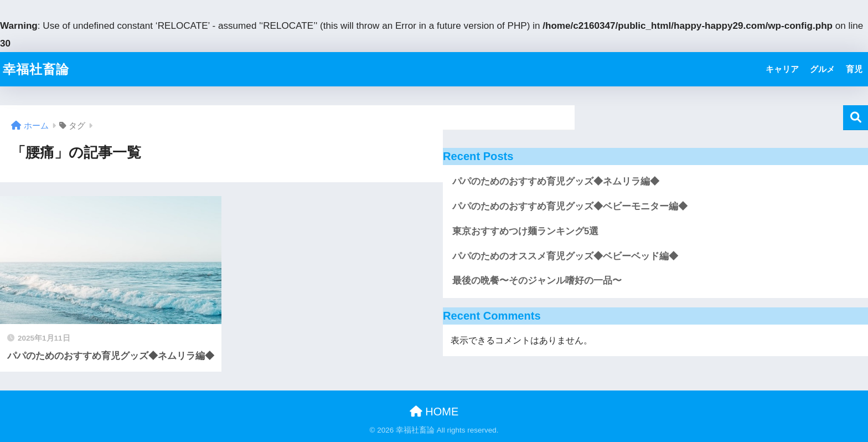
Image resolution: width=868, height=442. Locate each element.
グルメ (822, 69)
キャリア (782, 69)
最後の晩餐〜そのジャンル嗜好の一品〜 (537, 281)
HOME (434, 412)
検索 (856, 118)
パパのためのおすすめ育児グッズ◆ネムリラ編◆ (556, 181)
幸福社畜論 (36, 69)
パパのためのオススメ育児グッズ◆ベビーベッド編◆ (565, 256)
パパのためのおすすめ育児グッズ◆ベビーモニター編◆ (570, 206)
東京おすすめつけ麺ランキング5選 (525, 231)
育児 (854, 69)
